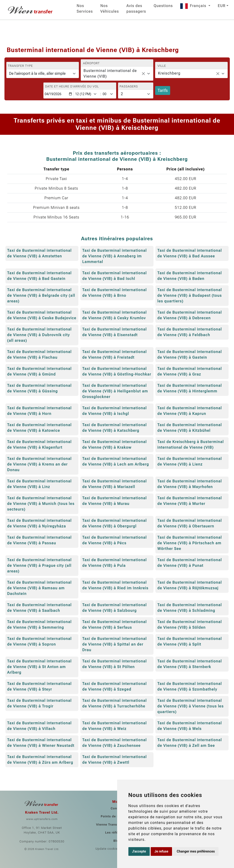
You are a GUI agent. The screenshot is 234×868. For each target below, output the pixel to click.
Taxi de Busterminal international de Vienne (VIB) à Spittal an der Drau (114, 644)
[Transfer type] (43, 74)
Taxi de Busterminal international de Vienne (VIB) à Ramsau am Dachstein (40, 588)
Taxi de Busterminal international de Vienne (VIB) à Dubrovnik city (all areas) (40, 335)
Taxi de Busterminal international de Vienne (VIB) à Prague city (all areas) (40, 566)
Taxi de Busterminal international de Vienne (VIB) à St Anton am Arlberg (40, 667)
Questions (163, 6)
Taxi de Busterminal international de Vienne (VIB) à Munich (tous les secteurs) (41, 504)
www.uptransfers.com (42, 819)
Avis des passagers (136, 9)
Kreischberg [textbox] (169, 73)
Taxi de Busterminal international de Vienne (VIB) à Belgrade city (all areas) (41, 295)
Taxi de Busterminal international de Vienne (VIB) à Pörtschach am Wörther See (190, 543)
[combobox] (117, 74)
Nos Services (85, 9)
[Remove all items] (143, 74)
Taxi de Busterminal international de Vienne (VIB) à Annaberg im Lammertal (114, 256)
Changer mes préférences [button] (196, 851)
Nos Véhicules (110, 9)
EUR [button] (222, 6)
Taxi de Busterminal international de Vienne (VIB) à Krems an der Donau (40, 464)
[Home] (31, 10)
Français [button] (194, 6)
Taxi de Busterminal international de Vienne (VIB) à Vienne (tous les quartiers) (190, 706)
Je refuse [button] (161, 851)
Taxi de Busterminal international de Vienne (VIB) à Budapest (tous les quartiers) (190, 295)
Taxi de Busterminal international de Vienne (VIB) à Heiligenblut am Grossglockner (115, 391)
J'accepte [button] (139, 851)
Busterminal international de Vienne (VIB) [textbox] (110, 73)
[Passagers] (136, 94)
